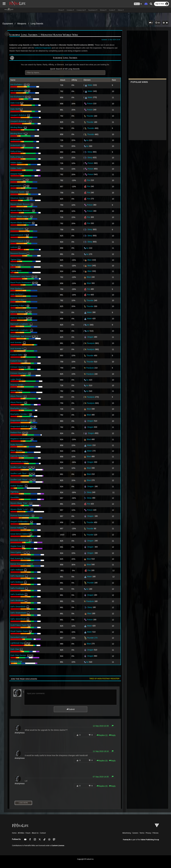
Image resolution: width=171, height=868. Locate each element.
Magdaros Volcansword (20, 439)
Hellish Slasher (17, 486)
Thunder (90, 116)
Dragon (91, 337)
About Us (35, 833)
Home (14, 833)
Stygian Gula (16, 546)
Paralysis (91, 343)
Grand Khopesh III (18, 241)
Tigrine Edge (16, 259)
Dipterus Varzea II (18, 318)
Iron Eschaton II (17, 91)
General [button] (70, 10)
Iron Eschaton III (17, 97)
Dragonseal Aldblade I (20, 420)
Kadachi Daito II (17, 361)
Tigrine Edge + (16, 265)
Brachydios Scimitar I (19, 408)
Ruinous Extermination (20, 515)
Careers (135, 833)
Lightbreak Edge (20, 643)
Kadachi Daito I (17, 355)
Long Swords (37, 24)
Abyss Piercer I (17, 396)
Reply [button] (112, 735)
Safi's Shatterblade (18, 613)
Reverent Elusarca (18, 253)
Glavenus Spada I (18, 192)
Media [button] (121, 10)
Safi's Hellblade (17, 570)
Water (90, 85)
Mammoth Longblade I (20, 324)
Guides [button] (112, 10)
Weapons (22, 24)
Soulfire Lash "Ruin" (19, 473)
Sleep (90, 152)
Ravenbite (15, 497)
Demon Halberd (19, 528)
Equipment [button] (93, 10)
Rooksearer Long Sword (21, 276)
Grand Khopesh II (18, 235)
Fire (89, 180)
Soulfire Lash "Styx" (19, 467)
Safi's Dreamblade (18, 607)
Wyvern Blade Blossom (20, 204)
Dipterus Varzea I (18, 312)
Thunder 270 (91, 638)
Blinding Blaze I (17, 127)
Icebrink (14, 247)
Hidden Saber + (17, 168)
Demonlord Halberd (19, 637)
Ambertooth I (16, 140)
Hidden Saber (16, 163)
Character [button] (81, 10)
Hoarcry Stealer (17, 385)
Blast (90, 260)
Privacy (148, 833)
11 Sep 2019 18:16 (101, 751)
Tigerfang (14, 492)
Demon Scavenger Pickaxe (22, 564)
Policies (156, 833)
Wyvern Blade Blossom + (21, 210)
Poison (90, 103)
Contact (43, 833)
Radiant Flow (16, 433)
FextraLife (127, 840)
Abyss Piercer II (17, 402)
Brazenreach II (16, 186)
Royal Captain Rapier (19, 631)
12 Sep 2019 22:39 (101, 726)
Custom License (58, 846)
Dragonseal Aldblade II (20, 426)
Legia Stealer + (17, 379)
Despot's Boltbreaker (19, 522)
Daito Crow (15, 103)
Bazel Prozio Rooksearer (21, 283)
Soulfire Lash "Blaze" (19, 480)
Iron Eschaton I (17, 84)
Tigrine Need (16, 271)
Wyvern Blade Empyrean (21, 223)
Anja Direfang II (17, 294)
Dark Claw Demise (18, 655)
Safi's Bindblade (17, 600)
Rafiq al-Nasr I (16, 151)
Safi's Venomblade (18, 619)
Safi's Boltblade (17, 582)
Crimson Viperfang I (19, 367)
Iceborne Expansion (43, 48)
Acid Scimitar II (17, 349)
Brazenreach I (16, 180)
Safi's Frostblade (17, 588)
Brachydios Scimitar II (19, 414)
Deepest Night (16, 174)
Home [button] (61, 10)
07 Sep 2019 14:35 (101, 777)
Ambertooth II (16, 145)
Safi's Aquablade (17, 576)
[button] (138, 4)
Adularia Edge (16, 661)
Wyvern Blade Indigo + (20, 216)
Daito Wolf (15, 109)
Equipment (8, 24)
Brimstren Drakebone (19, 540)
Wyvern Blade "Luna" (19, 509)
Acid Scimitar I (16, 342)
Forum (28, 833)
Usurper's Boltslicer (18, 115)
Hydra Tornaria (17, 445)
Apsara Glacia (16, 390)
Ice (87, 140)
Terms (142, 833)
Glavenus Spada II (18, 198)
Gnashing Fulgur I (18, 300)
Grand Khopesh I (18, 229)
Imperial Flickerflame (19, 456)
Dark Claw (15, 649)
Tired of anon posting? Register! (104, 679)
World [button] (103, 10)
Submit (70, 709)
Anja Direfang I (17, 289)
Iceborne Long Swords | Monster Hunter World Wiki (44, 35)
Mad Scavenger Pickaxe (21, 558)
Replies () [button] (102, 735)
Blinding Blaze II (17, 134)
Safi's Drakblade (17, 594)
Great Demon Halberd (20, 534)
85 (158, 23)
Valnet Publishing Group (150, 840)
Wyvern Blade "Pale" (19, 503)
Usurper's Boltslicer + (19, 121)
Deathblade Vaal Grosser (21, 336)
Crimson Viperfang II (19, 373)
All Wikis (21, 833)
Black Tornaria (16, 450)
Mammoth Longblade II (20, 330)
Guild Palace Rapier (19, 625)
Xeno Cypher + (17, 552)
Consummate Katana (19, 462)
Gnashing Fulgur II (18, 306)
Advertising (127, 833)
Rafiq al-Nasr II (17, 157)
